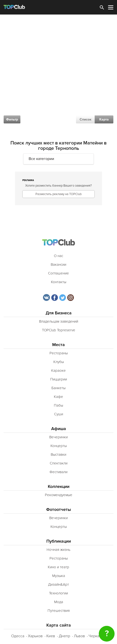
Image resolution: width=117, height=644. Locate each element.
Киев (51, 636)
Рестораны (59, 353)
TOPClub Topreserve (59, 330)
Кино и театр (58, 567)
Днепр (64, 636)
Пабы (58, 405)
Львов (79, 636)
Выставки (58, 455)
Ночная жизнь (58, 550)
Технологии (58, 593)
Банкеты (58, 388)
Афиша (59, 429)
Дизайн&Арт (58, 584)
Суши (59, 414)
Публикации (59, 541)
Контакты (59, 282)
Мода (59, 602)
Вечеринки (58, 437)
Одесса (18, 636)
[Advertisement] (58, 75)
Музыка (59, 576)
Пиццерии (59, 379)
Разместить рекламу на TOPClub (58, 194)
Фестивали (58, 472)
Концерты (59, 446)
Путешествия (59, 611)
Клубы (59, 362)
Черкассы (97, 636)
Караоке (58, 371)
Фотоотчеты (59, 510)
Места (58, 345)
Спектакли (59, 463)
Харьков (35, 636)
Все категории (41, 159)
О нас (58, 256)
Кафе (58, 397)
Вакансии (58, 265)
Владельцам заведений (59, 321)
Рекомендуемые (59, 495)
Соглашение (58, 273)
